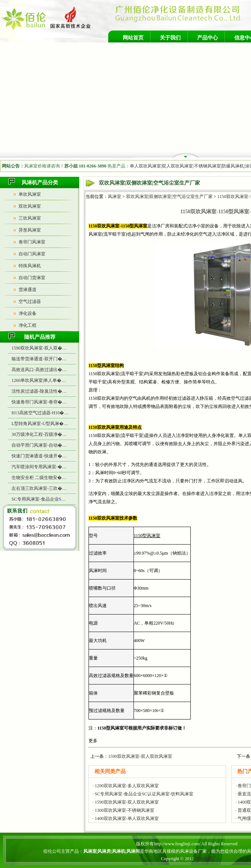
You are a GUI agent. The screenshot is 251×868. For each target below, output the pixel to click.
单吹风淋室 (30, 194)
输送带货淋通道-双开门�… (39, 359)
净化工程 (28, 325)
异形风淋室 (30, 230)
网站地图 (204, 859)
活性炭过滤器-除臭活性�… (39, 391)
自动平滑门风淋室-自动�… (39, 445)
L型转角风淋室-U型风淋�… (40, 424)
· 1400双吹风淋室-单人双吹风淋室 (126, 818)
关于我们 (170, 38)
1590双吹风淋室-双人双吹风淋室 (140, 756)
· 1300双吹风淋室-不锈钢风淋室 (123, 810)
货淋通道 (28, 290)
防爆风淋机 (233, 166)
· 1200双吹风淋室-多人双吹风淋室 (126, 786)
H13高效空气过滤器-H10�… (40, 413)
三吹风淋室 (30, 218)
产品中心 (207, 38)
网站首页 (133, 38)
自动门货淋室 (32, 278)
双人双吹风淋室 (177, 166)
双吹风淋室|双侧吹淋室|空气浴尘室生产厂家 (169, 197)
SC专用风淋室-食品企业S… (38, 499)
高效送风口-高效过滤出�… (39, 370)
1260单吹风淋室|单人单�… (39, 380)
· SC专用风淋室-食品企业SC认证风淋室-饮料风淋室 (143, 794)
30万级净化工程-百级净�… (39, 434)
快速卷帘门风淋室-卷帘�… (39, 402)
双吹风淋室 (30, 206)
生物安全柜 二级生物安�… (39, 478)
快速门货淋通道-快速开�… (39, 456)
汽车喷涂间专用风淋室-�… (39, 467)
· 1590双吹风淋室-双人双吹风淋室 (126, 802)
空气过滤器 (30, 301)
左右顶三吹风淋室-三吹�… (39, 488)
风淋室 (115, 197)
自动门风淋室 (32, 254)
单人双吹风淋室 (145, 166)
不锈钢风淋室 (207, 166)
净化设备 (28, 313)
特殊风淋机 (30, 266)
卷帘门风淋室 (32, 242)
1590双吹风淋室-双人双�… (39, 348)
